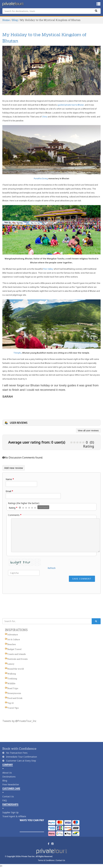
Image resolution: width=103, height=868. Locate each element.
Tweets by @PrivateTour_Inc (19, 721)
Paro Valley (48, 269)
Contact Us (8, 796)
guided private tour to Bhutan (71, 105)
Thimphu (17, 353)
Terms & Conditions (46, 860)
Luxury (11, 664)
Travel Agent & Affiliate (14, 816)
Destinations (9, 777)
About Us (7, 773)
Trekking (12, 679)
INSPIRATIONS (16, 630)
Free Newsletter (11, 784)
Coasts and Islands (17, 654)
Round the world (16, 669)
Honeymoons (14, 693)
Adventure (13, 635)
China (45, 117)
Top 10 (11, 703)
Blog (15, 20)
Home (6, 20)
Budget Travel (14, 649)
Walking (12, 674)
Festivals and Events (18, 659)
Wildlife (11, 683)
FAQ (5, 800)
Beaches (12, 644)
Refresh (52, 568)
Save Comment (82, 579)
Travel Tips (13, 708)
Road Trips (13, 688)
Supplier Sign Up (10, 812)
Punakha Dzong (41, 179)
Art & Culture (14, 639)
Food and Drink (15, 698)
